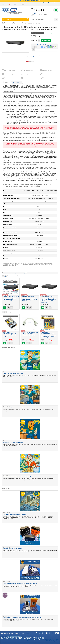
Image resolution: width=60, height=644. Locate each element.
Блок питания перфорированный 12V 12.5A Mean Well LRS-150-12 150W (11, 334)
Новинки (18, 5)
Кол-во (33, 40)
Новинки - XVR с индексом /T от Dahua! (13, 373)
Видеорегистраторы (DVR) (19, 23)
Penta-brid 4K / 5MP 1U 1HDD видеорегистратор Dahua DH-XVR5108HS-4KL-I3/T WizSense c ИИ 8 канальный (11, 299)
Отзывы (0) (17, 82)
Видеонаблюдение (8, 23)
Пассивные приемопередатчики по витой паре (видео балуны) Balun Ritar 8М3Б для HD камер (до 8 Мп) (49, 335)
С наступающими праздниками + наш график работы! (17, 477)
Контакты (48, 5)
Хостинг (3, 638)
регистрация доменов (24, 638)
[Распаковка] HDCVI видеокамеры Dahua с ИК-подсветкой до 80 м (20, 583)
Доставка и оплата (35, 5)
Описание (7, 82)
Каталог (6, 5)
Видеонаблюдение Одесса (14, 636)
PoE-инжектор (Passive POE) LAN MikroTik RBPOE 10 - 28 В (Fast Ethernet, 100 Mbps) (30, 334)
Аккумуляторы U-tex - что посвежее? (12, 549)
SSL (32, 638)
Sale (12, 5)
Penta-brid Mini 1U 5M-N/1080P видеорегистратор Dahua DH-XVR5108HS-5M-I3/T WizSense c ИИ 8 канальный (49, 299)
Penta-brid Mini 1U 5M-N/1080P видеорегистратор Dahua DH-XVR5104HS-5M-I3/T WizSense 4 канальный (30, 299)
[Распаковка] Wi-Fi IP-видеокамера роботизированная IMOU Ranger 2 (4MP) (22, 618)
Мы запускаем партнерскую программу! (13, 442)
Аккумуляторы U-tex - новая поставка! (13, 408)
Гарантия (43, 5)
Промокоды (26, 5)
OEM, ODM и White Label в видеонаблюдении (14, 514)
